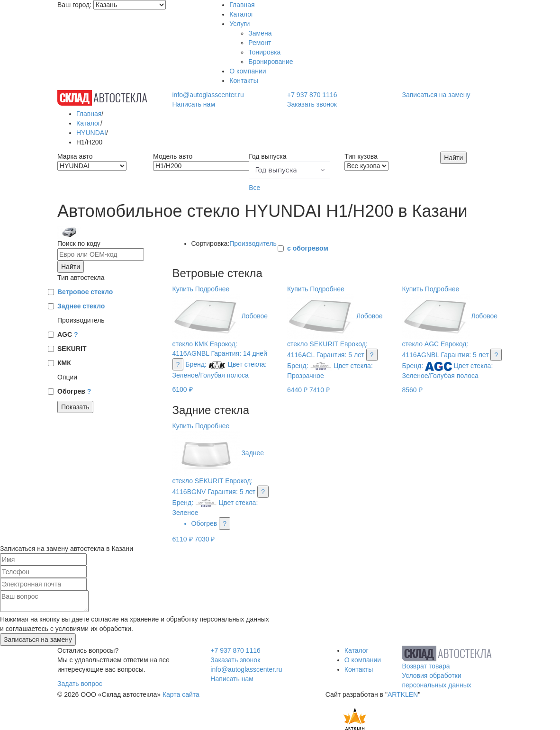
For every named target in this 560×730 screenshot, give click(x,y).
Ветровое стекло (85, 292)
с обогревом (308, 248)
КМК (64, 363)
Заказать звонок (312, 104)
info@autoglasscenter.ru (208, 95)
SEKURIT (72, 349)
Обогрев (74, 391)
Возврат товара (426, 666)
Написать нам (194, 104)
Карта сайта (181, 694)
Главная (242, 5)
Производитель (253, 243)
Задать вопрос (80, 684)
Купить (183, 289)
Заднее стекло (81, 306)
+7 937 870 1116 (312, 95)
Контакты (244, 81)
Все (254, 188)
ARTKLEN (403, 694)
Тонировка (264, 52)
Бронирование (271, 62)
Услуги (239, 24)
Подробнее (212, 289)
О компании (248, 71)
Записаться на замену (436, 95)
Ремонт (260, 43)
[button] (289, 170)
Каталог (241, 14)
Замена (260, 33)
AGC (68, 334)
